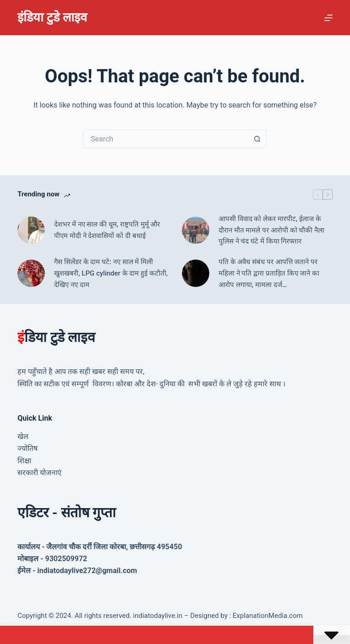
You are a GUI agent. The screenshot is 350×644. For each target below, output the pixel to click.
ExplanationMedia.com (267, 616)
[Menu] (328, 18)
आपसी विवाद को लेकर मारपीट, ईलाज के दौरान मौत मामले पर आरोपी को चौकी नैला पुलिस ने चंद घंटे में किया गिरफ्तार (271, 230)
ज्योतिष (27, 448)
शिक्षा (24, 461)
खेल (23, 436)
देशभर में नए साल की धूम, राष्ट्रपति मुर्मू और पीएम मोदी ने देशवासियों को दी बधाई (107, 230)
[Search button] (257, 139)
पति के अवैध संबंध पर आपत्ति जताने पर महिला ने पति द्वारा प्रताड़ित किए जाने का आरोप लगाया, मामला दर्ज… (269, 273)
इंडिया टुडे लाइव (52, 17)
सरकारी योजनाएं (39, 473)
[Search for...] (166, 139)
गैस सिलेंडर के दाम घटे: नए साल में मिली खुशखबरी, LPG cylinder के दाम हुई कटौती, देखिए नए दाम (111, 273)
